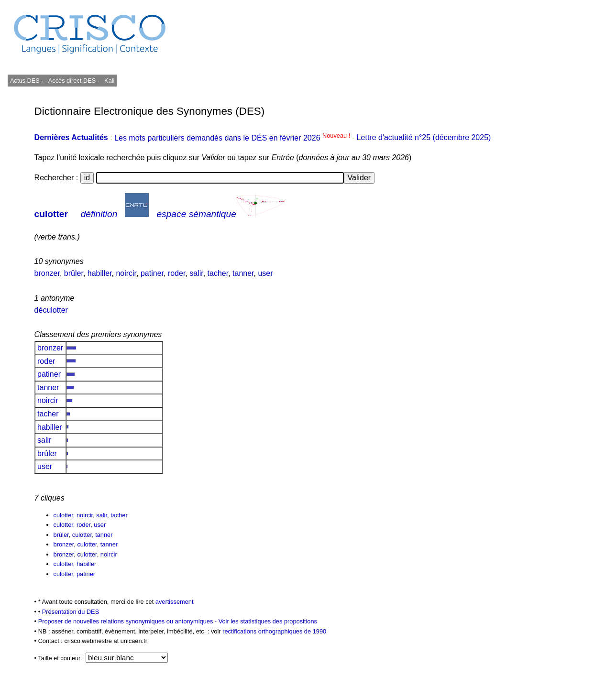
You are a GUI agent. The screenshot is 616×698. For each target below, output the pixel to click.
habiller (100, 273)
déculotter (51, 310)
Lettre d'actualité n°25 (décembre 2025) (424, 138)
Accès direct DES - (74, 81)
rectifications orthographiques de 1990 (274, 631)
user (265, 273)
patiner (152, 273)
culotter (51, 214)
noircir (126, 273)
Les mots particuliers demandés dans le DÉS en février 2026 (233, 138)
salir (196, 273)
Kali (109, 81)
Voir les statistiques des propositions (268, 621)
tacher (218, 273)
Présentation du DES (71, 612)
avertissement (175, 602)
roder (176, 273)
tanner (243, 273)
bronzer (47, 273)
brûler (74, 273)
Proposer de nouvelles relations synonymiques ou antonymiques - (128, 621)
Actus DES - (27, 81)
